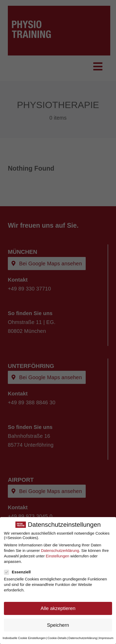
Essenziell (20, 571)
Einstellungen (57, 555)
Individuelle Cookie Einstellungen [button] (24, 637)
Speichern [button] (58, 625)
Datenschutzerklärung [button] (83, 637)
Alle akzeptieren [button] (58, 608)
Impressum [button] (106, 637)
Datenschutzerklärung (60, 550)
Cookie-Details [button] (57, 637)
